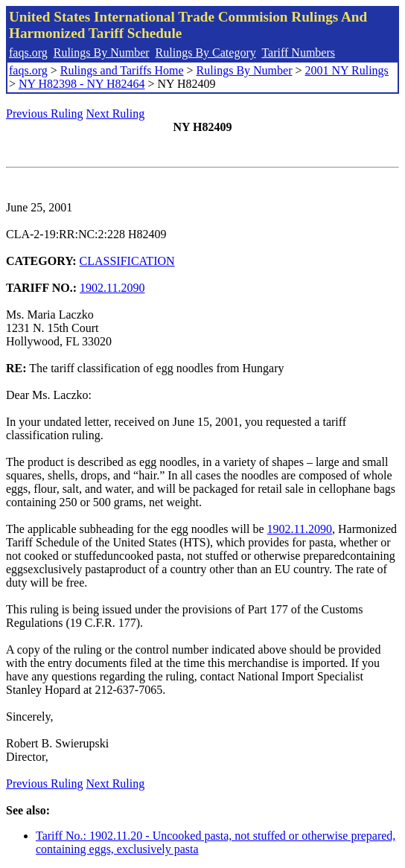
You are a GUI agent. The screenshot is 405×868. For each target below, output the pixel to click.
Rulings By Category (206, 52)
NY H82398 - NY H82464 (82, 84)
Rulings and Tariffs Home (122, 70)
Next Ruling (116, 114)
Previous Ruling (45, 114)
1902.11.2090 (112, 288)
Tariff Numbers (298, 52)
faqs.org (28, 52)
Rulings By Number (102, 52)
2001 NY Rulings (347, 70)
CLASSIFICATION (127, 261)
